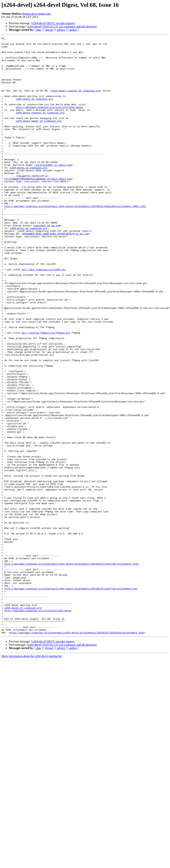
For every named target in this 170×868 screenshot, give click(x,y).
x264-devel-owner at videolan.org (39, 138)
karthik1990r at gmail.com (54, 191)
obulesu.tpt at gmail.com (36, 14)
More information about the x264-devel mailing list (32, 775)
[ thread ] (49, 30)
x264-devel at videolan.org (34, 112)
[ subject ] (61, 30)
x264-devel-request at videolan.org (76, 102)
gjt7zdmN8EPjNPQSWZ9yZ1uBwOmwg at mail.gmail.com (38, 207)
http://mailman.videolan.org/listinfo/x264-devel (49, 121)
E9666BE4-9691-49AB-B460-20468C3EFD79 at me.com (56, 273)
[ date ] (39, 30)
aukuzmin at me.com (47, 263)
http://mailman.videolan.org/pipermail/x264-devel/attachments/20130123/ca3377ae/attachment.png (71, 699)
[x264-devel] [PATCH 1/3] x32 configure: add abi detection (62, 27)
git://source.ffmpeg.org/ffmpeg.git (46, 392)
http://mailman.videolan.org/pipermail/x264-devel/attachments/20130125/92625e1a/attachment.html (77, 752)
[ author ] (73, 30)
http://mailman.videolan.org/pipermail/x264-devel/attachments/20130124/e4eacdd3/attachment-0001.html (75, 240)
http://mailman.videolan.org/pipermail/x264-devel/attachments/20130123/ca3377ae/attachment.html (72, 669)
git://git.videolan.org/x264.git (44, 316)
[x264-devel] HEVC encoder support (53, 23)
